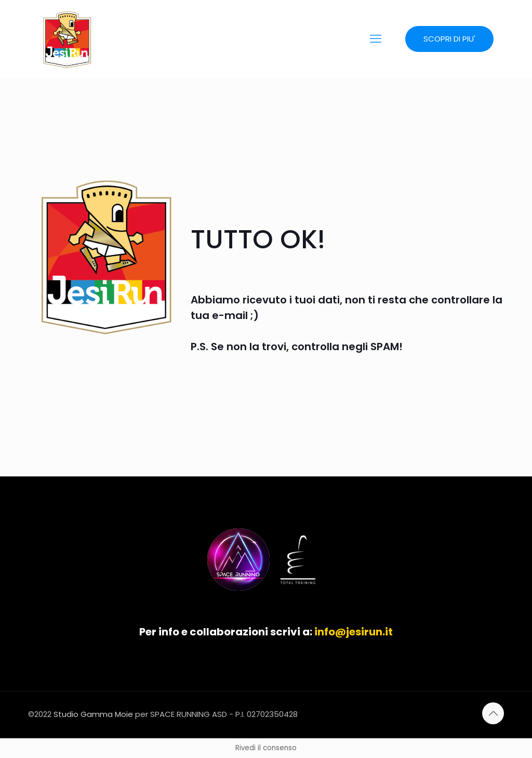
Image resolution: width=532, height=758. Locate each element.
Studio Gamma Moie (93, 714)
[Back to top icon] (493, 713)
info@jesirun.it (354, 632)
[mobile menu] (376, 39)
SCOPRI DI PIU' (449, 39)
